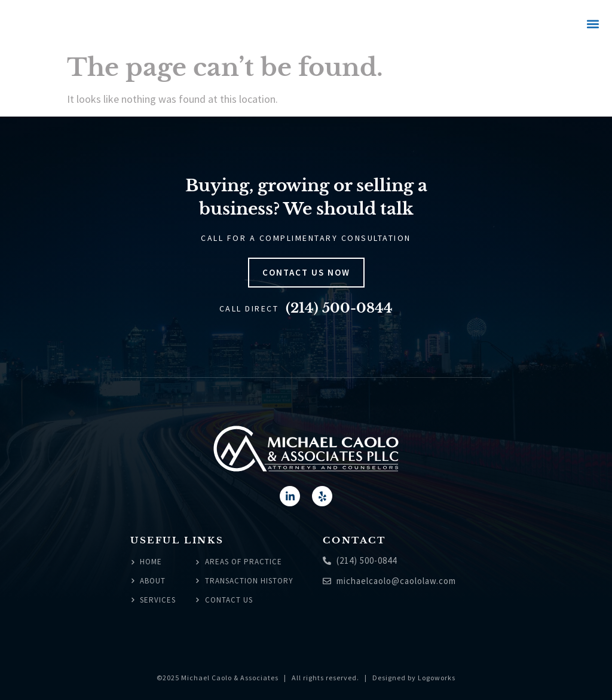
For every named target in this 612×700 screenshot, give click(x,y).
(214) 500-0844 (339, 308)
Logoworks (437, 678)
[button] (593, 24)
